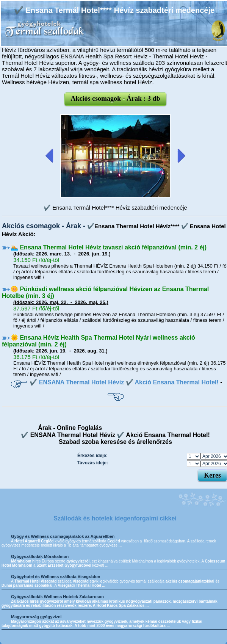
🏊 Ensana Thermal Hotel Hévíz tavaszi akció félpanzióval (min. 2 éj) (109, 247)
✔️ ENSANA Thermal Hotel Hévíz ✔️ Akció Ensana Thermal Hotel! (124, 382)
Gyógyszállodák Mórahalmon (40, 556)
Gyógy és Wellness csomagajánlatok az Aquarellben (63, 536)
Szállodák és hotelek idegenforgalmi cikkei (115, 518)
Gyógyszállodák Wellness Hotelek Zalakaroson (57, 597)
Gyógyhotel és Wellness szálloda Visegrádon (56, 577)
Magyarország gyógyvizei (36, 617)
